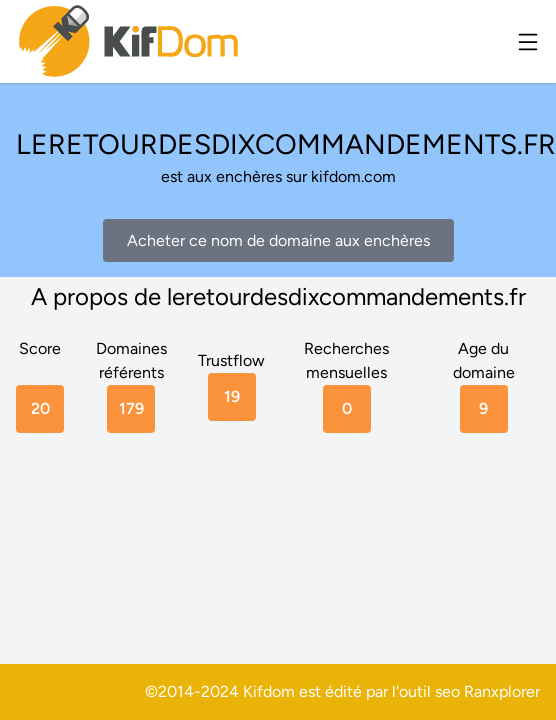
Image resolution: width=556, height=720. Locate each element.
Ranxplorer (502, 691)
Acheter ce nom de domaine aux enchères (278, 240)
